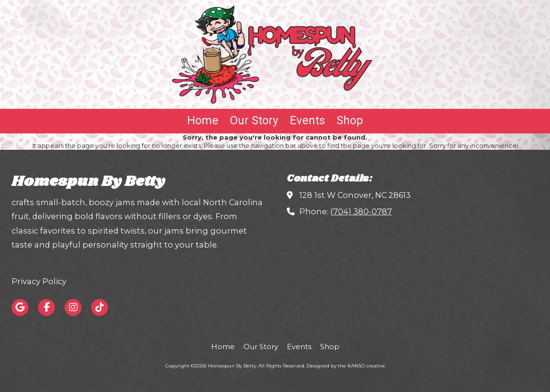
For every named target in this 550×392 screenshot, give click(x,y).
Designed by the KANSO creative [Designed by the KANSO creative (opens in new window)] (346, 366)
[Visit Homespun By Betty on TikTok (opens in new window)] (100, 307)
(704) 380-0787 (361, 211)
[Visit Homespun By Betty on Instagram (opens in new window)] (73, 307)
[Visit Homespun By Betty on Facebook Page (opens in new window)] (47, 307)
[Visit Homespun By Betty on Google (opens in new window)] (20, 307)
